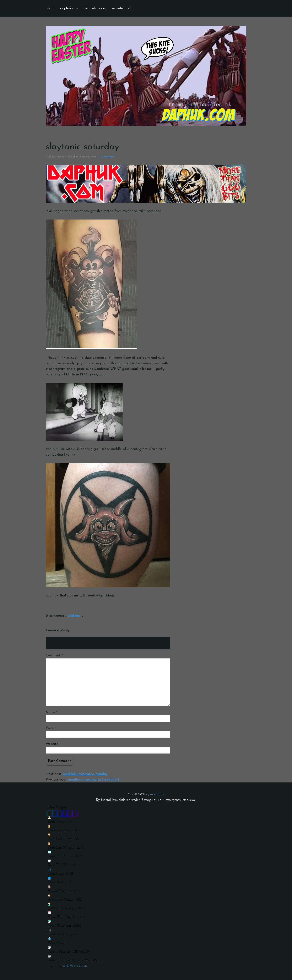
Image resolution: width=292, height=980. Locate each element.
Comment (54, 656)
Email (51, 728)
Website (52, 744)
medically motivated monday (85, 774)
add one (74, 616)
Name (52, 712)
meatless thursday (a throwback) (94, 780)
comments (107, 157)
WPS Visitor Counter (76, 966)
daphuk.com (69, 8)
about (50, 8)
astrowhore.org (95, 8)
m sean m (157, 794)
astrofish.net (121, 8)
